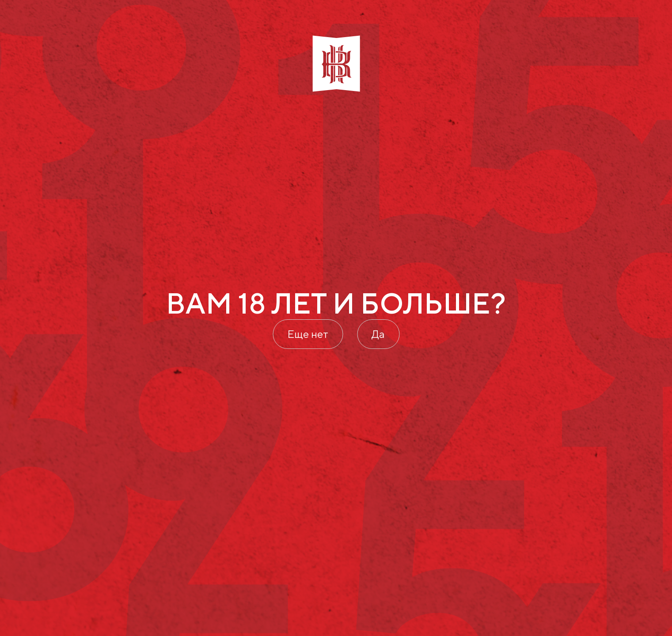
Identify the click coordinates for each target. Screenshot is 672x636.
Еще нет (308, 334)
